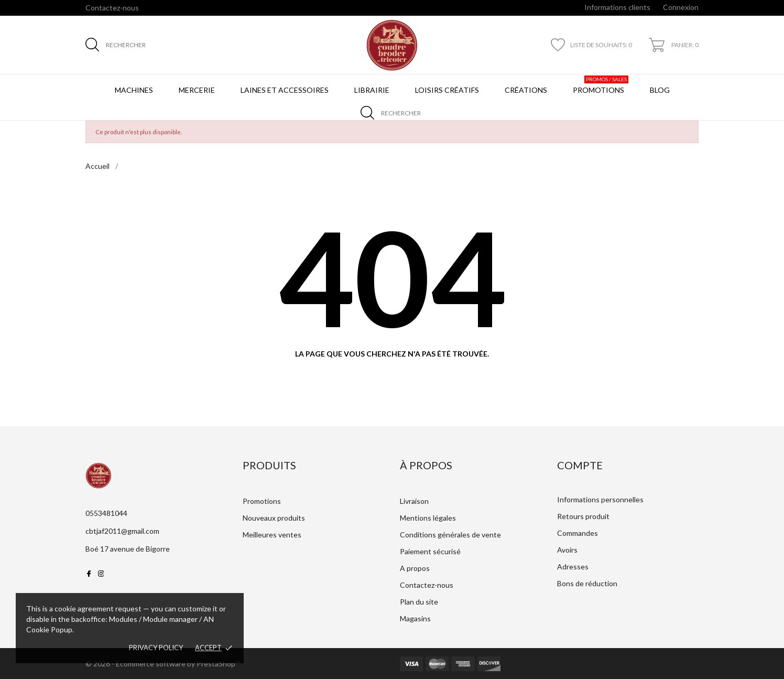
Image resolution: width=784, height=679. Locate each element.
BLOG (662, 85)
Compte (580, 465)
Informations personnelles (600, 499)
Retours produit (583, 516)
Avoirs (567, 550)
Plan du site (419, 602)
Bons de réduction (587, 583)
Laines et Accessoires (285, 90)
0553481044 (106, 513)
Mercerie (197, 90)
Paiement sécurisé (430, 551)
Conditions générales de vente (450, 535)
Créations (526, 90)
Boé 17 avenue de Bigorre (128, 549)
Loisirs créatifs (447, 90)
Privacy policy (156, 648)
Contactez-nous (112, 8)
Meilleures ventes (272, 535)
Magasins (415, 618)
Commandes (578, 533)
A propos (415, 568)
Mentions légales (428, 518)
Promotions (601, 85)
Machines (134, 90)
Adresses (573, 567)
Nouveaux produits (274, 518)
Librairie (372, 90)
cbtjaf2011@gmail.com (122, 531)
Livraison (414, 501)
